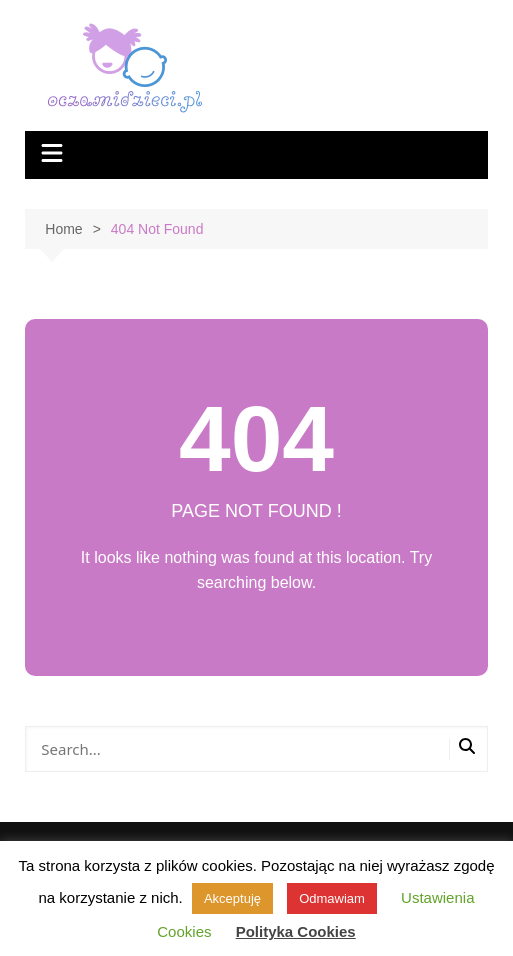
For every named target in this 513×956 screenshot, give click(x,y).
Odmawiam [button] (332, 898)
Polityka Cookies (296, 931)
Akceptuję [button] (232, 898)
